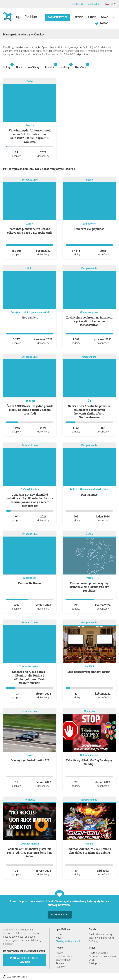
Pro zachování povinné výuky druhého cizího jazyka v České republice (89, 587)
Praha (30, 81)
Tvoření (30, 125)
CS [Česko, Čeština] (109, 4)
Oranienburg (89, 357)
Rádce (92, 17)
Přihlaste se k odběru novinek (25, 960)
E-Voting (94, 941)
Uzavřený (80, 66)
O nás (105, 17)
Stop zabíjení (30, 317)
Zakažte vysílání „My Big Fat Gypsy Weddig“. (89, 762)
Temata (60, 963)
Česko (89, 534)
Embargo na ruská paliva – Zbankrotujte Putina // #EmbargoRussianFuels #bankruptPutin (30, 677)
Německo (89, 711)
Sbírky (7, 66)
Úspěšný (64, 66)
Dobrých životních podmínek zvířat (30, 312)
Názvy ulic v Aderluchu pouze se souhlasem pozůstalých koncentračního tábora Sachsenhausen (89, 412)
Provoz (30, 755)
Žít (89, 401)
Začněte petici (57, 17)
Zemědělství (89, 224)
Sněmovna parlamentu (101, 938)
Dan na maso (89, 495)
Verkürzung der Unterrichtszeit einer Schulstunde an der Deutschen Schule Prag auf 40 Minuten (30, 136)
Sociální (89, 667)
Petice (79, 17)
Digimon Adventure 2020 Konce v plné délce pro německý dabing (89, 851)
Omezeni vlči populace (89, 229)
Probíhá (49, 66)
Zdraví (30, 224)
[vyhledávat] (115, 17)
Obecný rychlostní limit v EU (30, 760)
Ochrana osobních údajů (102, 956)
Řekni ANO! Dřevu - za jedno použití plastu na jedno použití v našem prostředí (30, 410)
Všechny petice (64, 956)
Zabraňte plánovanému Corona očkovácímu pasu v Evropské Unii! (30, 231)
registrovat (77, 4)
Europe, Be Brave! (30, 583)
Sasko (89, 180)
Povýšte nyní (60, 915)
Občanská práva (89, 312)
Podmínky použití (98, 953)
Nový (19, 67)
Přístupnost (95, 963)
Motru (30, 268)
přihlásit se (94, 4)
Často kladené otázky (101, 934)
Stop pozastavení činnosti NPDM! (89, 672)
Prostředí (30, 401)
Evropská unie (30, 180)
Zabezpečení (30, 578)
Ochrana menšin (89, 755)
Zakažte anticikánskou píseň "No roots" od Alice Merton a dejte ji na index (30, 853)
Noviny (60, 938)
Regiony (60, 967)
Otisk (92, 960)
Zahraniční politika (30, 667)
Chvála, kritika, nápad (68, 941)
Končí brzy (33, 67)
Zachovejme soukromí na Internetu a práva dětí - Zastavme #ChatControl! (89, 321)
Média (89, 844)
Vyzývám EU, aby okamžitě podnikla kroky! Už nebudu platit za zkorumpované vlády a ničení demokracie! (30, 500)
